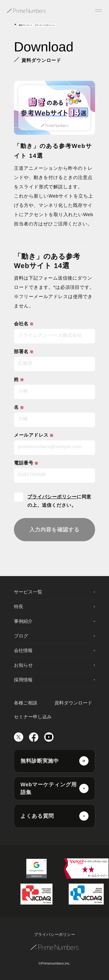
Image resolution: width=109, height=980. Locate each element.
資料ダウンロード (25, 25)
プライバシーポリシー (52, 497)
